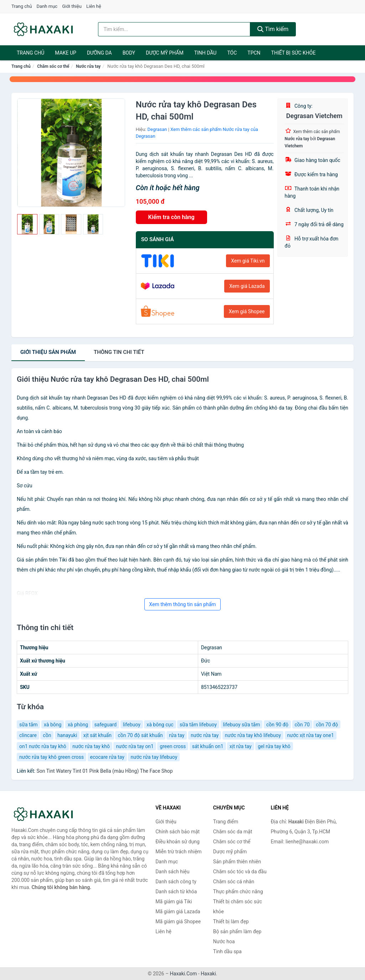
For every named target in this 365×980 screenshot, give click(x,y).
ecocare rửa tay (107, 757)
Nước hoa (224, 941)
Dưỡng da (99, 53)
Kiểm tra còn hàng (171, 217)
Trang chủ (22, 6)
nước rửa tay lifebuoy (154, 757)
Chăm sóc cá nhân (234, 882)
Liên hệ (94, 6)
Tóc (232, 53)
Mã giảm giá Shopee (178, 921)
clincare (28, 735)
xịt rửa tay (241, 746)
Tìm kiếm (273, 29)
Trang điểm (226, 822)
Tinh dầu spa (227, 951)
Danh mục (47, 6)
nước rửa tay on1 (135, 746)
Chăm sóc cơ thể (53, 66)
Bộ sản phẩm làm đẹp (237, 931)
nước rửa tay (205, 735)
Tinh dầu (205, 53)
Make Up (66, 53)
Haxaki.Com (184, 974)
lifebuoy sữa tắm (242, 725)
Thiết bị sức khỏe (294, 53)
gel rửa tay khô (274, 746)
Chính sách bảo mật (178, 832)
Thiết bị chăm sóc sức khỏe (238, 907)
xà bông (53, 725)
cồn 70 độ (327, 725)
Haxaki (208, 974)
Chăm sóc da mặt (233, 832)
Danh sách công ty (176, 882)
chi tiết (119, 352)
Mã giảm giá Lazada (178, 912)
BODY (129, 53)
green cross (173, 746)
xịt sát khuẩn (97, 735)
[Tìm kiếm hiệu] (174, 29)
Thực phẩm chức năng (238, 892)
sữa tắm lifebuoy (198, 725)
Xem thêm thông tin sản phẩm (182, 604)
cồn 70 (302, 725)
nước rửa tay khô (91, 746)
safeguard (106, 725)
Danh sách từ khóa (176, 892)
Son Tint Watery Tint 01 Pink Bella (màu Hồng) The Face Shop (104, 771)
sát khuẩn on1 (208, 746)
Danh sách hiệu (172, 872)
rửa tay (177, 735)
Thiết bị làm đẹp (231, 921)
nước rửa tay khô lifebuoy (253, 735)
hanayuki (67, 735)
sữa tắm (28, 725)
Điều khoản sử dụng (178, 842)
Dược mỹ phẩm (164, 53)
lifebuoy (132, 725)
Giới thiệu (72, 6)
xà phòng (78, 725)
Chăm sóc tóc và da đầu (240, 872)
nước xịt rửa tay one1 (311, 735)
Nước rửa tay (88, 66)
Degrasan (157, 129)
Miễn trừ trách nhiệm (178, 852)
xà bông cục (160, 725)
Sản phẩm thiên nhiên (237, 862)
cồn (47, 735)
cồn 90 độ (277, 725)
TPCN (254, 53)
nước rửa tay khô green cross (52, 757)
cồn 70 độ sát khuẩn (140, 735)
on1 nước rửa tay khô (43, 746)
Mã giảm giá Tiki (174, 902)
